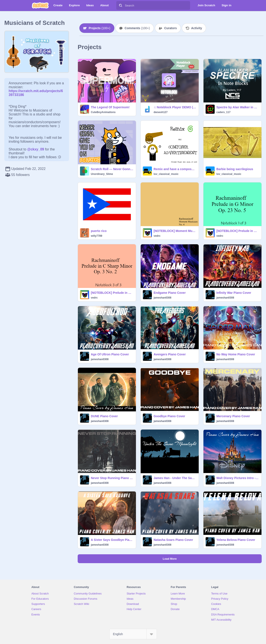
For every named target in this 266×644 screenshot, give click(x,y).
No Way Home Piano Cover (236, 354)
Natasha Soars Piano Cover (173, 540)
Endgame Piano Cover (170, 293)
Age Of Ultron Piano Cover (110, 354)
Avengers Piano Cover (170, 354)
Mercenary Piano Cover (233, 416)
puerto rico (99, 231)
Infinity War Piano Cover (234, 293)
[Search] (121, 5)
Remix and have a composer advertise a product (175, 169)
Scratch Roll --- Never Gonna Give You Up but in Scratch (112, 169)
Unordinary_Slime (102, 174)
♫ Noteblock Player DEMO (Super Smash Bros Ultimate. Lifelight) (175, 107)
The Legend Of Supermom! (110, 107)
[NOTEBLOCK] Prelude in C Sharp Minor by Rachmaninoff (112, 293)
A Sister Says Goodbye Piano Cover (112, 540)
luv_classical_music (166, 174)
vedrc (157, 236)
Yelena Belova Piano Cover (236, 540)
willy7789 (97, 236)
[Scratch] (40, 5)
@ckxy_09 (36, 149)
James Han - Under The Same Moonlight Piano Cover (175, 478)
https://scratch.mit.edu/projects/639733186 (36, 91)
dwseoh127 (161, 112)
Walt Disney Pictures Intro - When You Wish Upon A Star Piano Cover (238, 478)
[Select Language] (133, 634)
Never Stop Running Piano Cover (112, 478)
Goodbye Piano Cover (169, 416)
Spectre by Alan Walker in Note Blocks (238, 107)
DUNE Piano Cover (104, 416)
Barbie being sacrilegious (235, 169)
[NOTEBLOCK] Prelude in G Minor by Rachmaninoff (238, 231)
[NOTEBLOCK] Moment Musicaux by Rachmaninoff (175, 231)
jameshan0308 (162, 298)
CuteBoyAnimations (103, 112)
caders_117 (223, 112)
